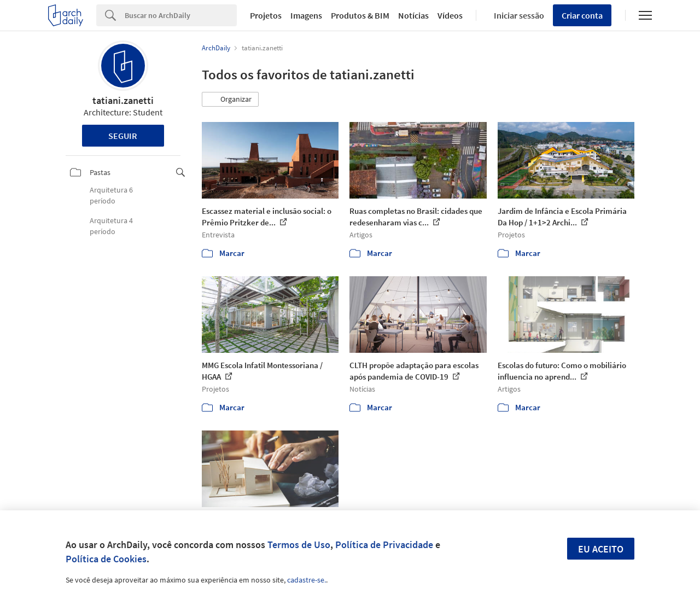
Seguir (123, 136)
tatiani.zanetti (123, 100)
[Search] (181, 15)
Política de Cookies (106, 559)
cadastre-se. (307, 580)
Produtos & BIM (360, 15)
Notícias (413, 15)
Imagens (306, 15)
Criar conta (582, 15)
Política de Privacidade (384, 545)
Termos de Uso (299, 545)
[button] (230, 100)
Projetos (266, 15)
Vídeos (450, 15)
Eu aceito (601, 549)
